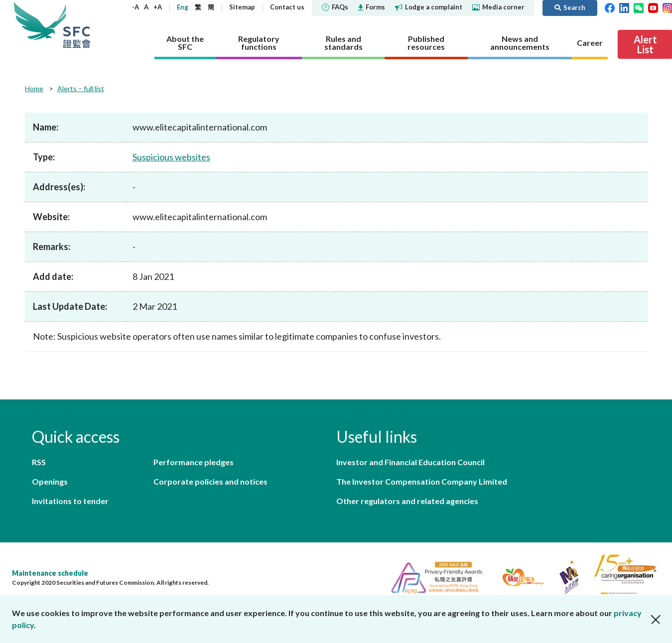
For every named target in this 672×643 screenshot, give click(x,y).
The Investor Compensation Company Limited (422, 481)
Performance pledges (194, 462)
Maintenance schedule (50, 573)
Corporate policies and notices (210, 481)
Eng (183, 7)
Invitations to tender (70, 501)
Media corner (498, 7)
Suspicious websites (171, 157)
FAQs (335, 7)
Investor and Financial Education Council (410, 462)
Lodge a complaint (429, 7)
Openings (50, 481)
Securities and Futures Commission (77, 25)
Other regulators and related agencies (407, 501)
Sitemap (242, 7)
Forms (372, 7)
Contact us (287, 7)
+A (158, 7)
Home (34, 88)
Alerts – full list (81, 88)
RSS (39, 462)
